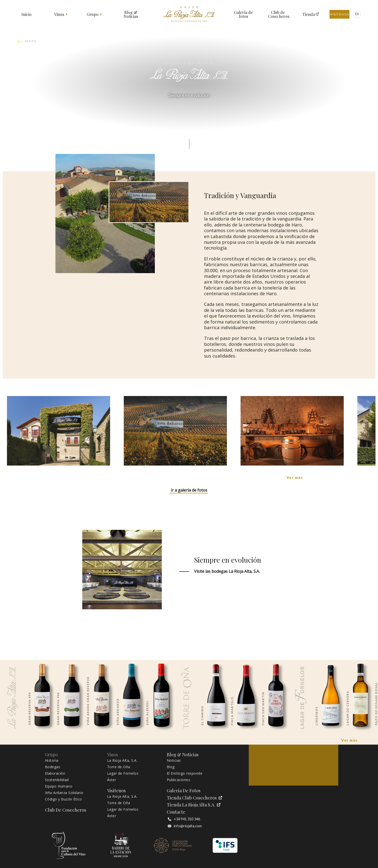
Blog (171, 767)
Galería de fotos (243, 14)
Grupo (93, 14)
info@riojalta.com (185, 826)
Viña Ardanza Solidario (64, 793)
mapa (31, 41)
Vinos (59, 14)
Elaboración (55, 773)
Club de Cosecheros (278, 14)
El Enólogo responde (185, 773)
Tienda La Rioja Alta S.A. (194, 805)
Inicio (26, 14)
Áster (112, 780)
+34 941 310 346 (184, 819)
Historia (52, 760)
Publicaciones (179, 780)
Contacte (176, 812)
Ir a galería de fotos (189, 490)
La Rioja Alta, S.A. (122, 760)
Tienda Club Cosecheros (194, 798)
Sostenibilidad (57, 780)
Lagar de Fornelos (123, 773)
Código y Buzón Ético (63, 799)
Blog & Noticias (131, 14)
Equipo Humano (59, 786)
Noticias (174, 760)
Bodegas (53, 767)
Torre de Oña (119, 767)
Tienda (309, 14)
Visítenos (340, 14)
